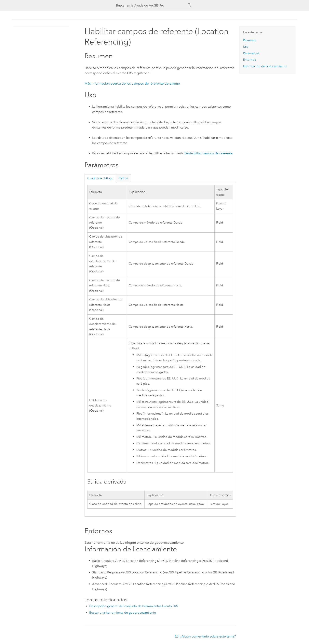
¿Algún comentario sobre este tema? (208, 636)
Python (123, 178)
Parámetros (251, 53)
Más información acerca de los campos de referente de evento (132, 83)
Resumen (250, 40)
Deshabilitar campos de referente (208, 153)
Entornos (249, 60)
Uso (246, 47)
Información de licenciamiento (265, 66)
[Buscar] (190, 5)
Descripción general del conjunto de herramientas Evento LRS (134, 606)
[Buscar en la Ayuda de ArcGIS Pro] (151, 5)
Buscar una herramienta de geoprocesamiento (123, 613)
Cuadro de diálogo (100, 178)
